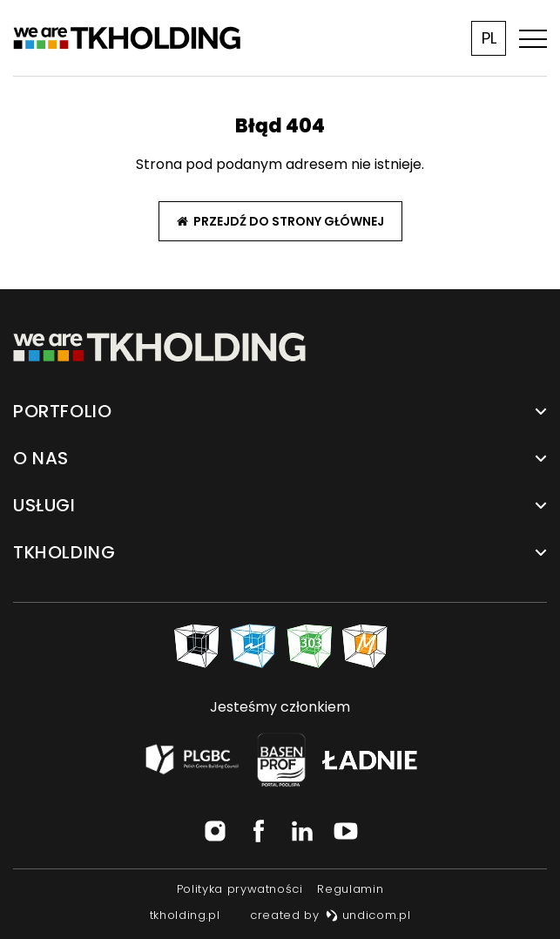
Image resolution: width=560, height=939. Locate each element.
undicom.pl (368, 915)
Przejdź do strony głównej (280, 221)
